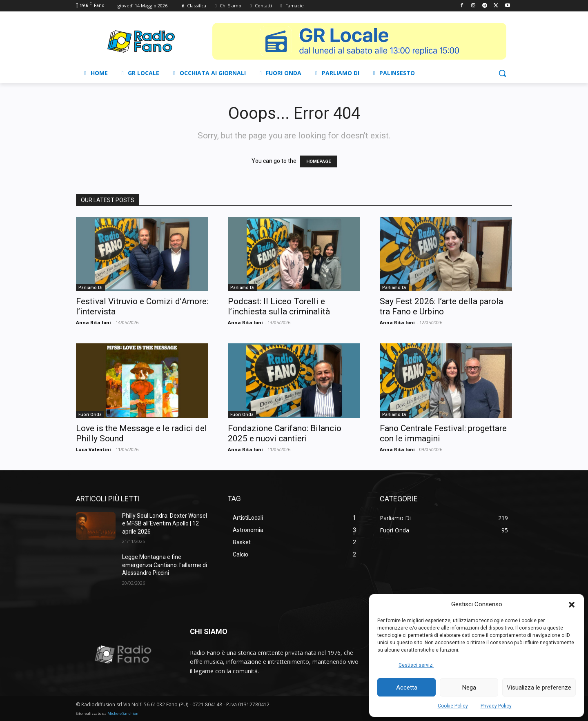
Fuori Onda (90, 414)
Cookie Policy (453, 706)
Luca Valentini (94, 449)
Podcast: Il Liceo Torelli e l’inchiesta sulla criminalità (279, 306)
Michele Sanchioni (124, 713)
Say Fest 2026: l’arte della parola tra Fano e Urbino (441, 306)
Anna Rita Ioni (94, 322)
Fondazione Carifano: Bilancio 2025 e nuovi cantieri (285, 433)
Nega (469, 688)
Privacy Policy (496, 706)
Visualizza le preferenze (539, 688)
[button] (572, 605)
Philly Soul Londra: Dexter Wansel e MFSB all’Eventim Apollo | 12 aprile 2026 (165, 524)
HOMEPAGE (318, 161)
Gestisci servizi (416, 665)
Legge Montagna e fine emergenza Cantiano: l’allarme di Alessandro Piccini (165, 565)
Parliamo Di (90, 287)
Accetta (407, 688)
